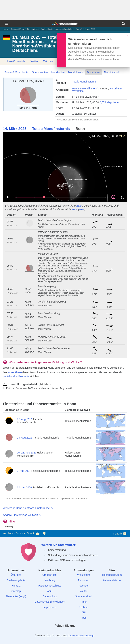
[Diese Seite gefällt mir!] (38, 533)
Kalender (84, 586)
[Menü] (7, 24)
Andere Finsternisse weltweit (20, 515)
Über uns (16, 575)
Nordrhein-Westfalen (64, 29)
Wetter (34, 61)
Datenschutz (50, 596)
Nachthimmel (112, 72)
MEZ (122, 136)
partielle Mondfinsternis (16, 376)
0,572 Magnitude (109, 102)
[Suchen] (123, 24)
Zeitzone (48, 61)
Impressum (50, 607)
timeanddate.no (112, 580)
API (84, 612)
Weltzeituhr (84, 575)
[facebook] (52, 632)
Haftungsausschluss (50, 586)
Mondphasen (76, 72)
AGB (50, 591)
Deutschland (46, 29)
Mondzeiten (58, 72)
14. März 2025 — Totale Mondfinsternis (36, 129)
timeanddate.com (112, 575)
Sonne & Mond (18, 29)
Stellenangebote (16, 580)
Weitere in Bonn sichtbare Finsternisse (26, 508)
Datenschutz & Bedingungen (81, 636)
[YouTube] (78, 632)
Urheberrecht (50, 575)
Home (6, 29)
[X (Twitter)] (59, 632)
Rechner (84, 607)
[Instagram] (71, 632)
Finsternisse (33, 29)
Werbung (50, 580)
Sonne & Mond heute (16, 72)
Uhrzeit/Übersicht (16, 61)
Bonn (78, 29)
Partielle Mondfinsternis (86, 89)
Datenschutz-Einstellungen (50, 602)
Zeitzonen (84, 580)
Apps (84, 618)
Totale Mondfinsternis (84, 82)
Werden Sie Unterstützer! (59, 545)
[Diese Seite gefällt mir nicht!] (44, 533)
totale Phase (15, 372)
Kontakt (120, 534)
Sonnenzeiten (40, 72)
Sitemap (16, 591)
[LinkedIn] (65, 632)
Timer (84, 602)
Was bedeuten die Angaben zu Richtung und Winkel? (45, 362)
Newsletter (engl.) (16, 596)
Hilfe (12, 521)
